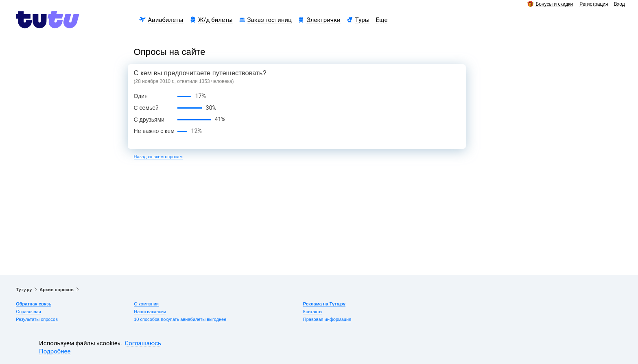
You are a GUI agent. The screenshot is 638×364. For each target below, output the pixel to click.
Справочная (28, 312)
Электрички (323, 20)
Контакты (313, 312)
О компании (146, 304)
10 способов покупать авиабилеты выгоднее (180, 319)
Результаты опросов (37, 319)
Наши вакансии (150, 312)
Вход (619, 4)
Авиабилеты (165, 20)
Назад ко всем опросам (158, 157)
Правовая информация (327, 319)
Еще (381, 20)
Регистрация (594, 4)
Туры (363, 20)
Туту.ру (24, 290)
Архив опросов (56, 290)
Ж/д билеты (215, 20)
